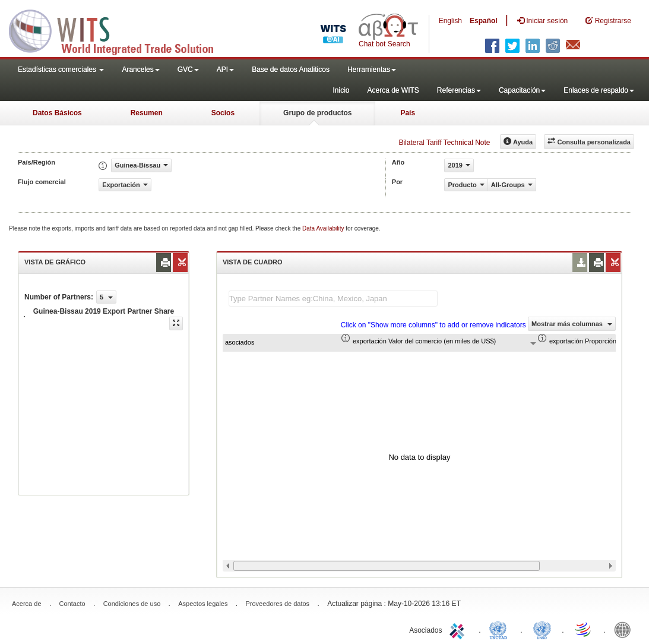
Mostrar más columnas (572, 324)
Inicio (341, 90)
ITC (459, 629)
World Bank (625, 629)
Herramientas (372, 70)
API (225, 70)
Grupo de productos (317, 113)
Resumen (147, 113)
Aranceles (140, 70)
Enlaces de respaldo (599, 90)
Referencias (459, 90)
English (450, 21)
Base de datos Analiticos (291, 70)
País (408, 113)
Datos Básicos (57, 113)
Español (484, 21)
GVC (188, 70)
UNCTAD (501, 629)
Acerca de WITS (393, 90)
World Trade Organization (584, 629)
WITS (119, 30)
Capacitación (522, 90)
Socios (223, 113)
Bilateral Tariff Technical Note (444, 143)
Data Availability (324, 228)
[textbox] (333, 299)
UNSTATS (542, 629)
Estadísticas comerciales (61, 70)
